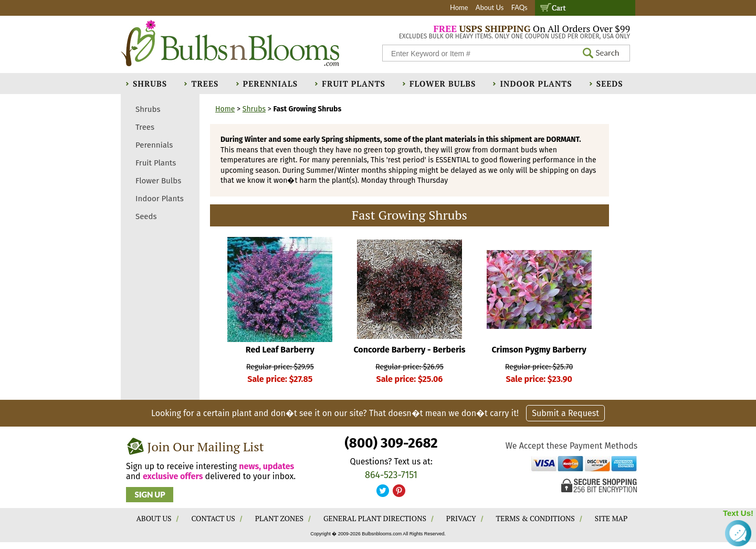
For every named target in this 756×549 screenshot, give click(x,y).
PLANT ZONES (279, 518)
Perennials (271, 84)
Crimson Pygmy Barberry (539, 350)
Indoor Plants (536, 84)
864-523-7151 (391, 475)
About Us (490, 7)
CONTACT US (213, 518)
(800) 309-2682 (391, 443)
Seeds (610, 84)
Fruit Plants (353, 84)
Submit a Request (565, 413)
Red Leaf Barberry (280, 350)
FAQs (519, 7)
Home (459, 7)
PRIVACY (461, 518)
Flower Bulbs (443, 84)
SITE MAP (611, 518)
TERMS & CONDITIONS (535, 518)
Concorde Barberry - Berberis (409, 350)
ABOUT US (154, 518)
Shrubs (150, 84)
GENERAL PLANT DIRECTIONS (375, 518)
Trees (205, 84)
